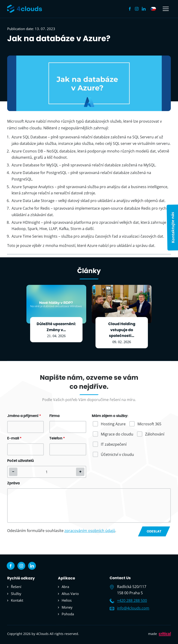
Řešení (16, 587)
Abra (65, 587)
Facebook (130, 9)
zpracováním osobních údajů (90, 531)
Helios (67, 600)
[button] (80, 472)
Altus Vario (70, 594)
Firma (54, 416)
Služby (16, 594)
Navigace (166, 9)
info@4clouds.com (133, 608)
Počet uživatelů (21, 461)
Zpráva (13, 483)
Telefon (57, 438)
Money (67, 607)
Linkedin (144, 9)
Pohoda (68, 614)
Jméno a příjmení (24, 416)
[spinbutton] (47, 472)
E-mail (14, 438)
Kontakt (17, 600)
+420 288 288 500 (132, 600)
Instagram (137, 9)
